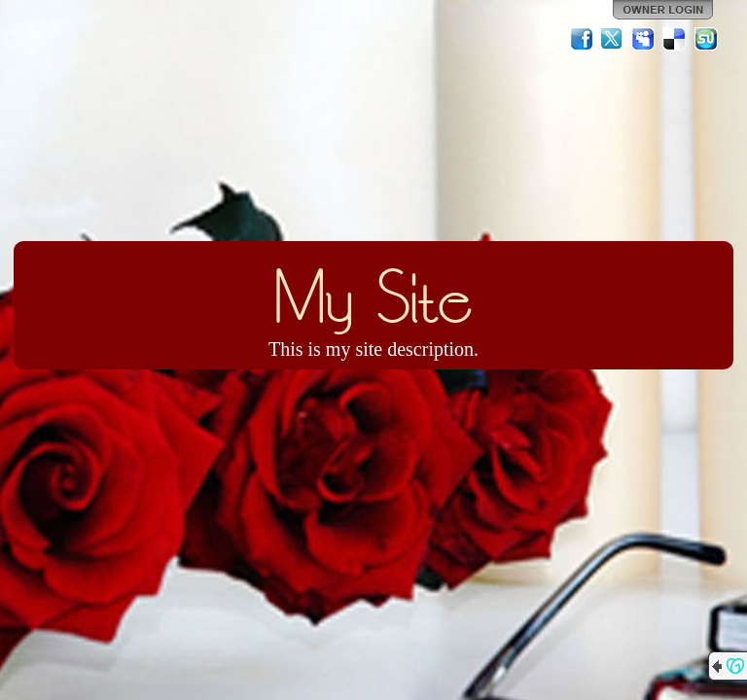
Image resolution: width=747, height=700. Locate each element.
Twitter (613, 39)
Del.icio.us (675, 39)
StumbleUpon (706, 39)
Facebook (582, 39)
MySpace (644, 39)
